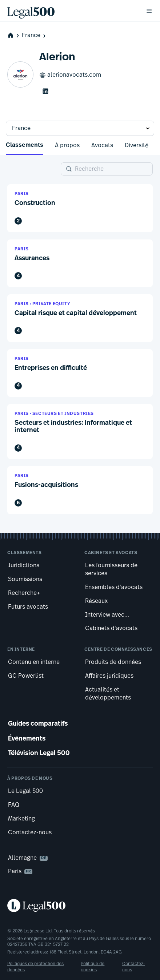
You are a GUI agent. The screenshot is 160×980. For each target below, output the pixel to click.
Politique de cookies (93, 967)
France (34, 35)
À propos (67, 145)
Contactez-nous (133, 967)
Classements (25, 145)
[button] (80, 208)
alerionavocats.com (70, 75)
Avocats (102, 145)
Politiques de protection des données (35, 967)
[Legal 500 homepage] (80, 906)
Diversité (137, 145)
